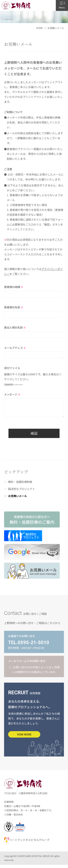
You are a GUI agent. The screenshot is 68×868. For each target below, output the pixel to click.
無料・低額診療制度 (20, 485)
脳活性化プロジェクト (22, 492)
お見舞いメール (18, 499)
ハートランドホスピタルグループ (27, 843)
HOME (39, 28)
